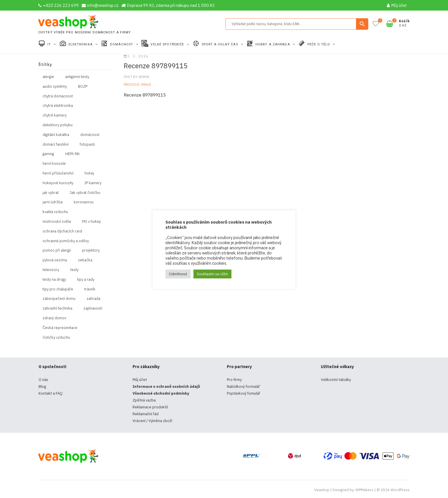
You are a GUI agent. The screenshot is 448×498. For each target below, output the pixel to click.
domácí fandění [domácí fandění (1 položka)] (56, 144)
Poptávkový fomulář (244, 393)
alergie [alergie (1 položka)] (48, 77)
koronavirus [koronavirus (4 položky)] (84, 202)
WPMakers (364, 490)
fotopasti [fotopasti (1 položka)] (87, 144)
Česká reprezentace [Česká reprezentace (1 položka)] (60, 328)
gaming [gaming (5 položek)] (48, 154)
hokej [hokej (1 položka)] (89, 173)
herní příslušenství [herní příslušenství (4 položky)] (58, 173)
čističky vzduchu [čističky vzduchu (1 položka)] (56, 337)
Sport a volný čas (220, 44)
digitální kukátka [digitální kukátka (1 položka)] (56, 135)
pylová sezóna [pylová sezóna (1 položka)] (55, 260)
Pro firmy (234, 380)
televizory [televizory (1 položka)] (51, 270)
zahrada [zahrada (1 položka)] (93, 299)
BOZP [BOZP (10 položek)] (83, 86)
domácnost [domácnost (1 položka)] (90, 135)
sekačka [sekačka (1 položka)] (85, 260)
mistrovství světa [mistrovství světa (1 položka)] (57, 221)
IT (50, 44)
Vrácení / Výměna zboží (152, 421)
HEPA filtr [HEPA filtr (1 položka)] (73, 154)
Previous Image (137, 85)
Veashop (322, 490)
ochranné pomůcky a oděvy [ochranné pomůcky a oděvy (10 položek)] (66, 241)
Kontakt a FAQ (51, 393)
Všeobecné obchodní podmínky (161, 393)
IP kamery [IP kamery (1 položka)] (93, 183)
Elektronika (81, 44)
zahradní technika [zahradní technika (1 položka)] (57, 308)
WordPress (400, 490)
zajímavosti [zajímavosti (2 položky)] (93, 308)
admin (143, 77)
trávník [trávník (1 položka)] (90, 289)
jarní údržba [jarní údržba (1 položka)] (53, 202)
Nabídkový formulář (243, 386)
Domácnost (122, 44)
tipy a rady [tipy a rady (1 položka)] (86, 279)
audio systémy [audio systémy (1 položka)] (55, 86)
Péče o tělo (319, 44)
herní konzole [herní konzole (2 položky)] (54, 163)
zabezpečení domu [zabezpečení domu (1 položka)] (59, 299)
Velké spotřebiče (168, 44)
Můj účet (397, 5)
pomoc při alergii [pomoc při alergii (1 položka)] (57, 250)
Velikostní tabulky (336, 380)
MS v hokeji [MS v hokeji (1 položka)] (91, 221)
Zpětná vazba (144, 400)
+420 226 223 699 (59, 5)
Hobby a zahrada (273, 44)
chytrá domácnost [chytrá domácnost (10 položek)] (58, 96)
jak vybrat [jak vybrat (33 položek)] (51, 193)
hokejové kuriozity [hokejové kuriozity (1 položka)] (58, 183)
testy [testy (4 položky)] (74, 270)
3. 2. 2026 (136, 56)
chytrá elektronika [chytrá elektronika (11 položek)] (58, 106)
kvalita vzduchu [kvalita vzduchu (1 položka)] (55, 212)
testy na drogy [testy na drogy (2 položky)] (54, 279)
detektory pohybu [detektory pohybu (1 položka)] (58, 125)
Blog (42, 386)
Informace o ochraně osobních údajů (166, 386)
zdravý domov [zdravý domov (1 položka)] (54, 318)
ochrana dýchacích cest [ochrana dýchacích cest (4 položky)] (62, 231)
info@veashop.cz (100, 5)
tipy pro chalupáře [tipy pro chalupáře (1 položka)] (58, 289)
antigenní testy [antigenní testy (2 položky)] (77, 77)
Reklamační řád (146, 414)
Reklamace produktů (150, 407)
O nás (43, 380)
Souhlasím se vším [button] (212, 274)
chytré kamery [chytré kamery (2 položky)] (55, 115)
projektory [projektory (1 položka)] (91, 250)
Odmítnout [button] (178, 274)
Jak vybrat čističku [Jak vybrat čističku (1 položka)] (85, 193)
